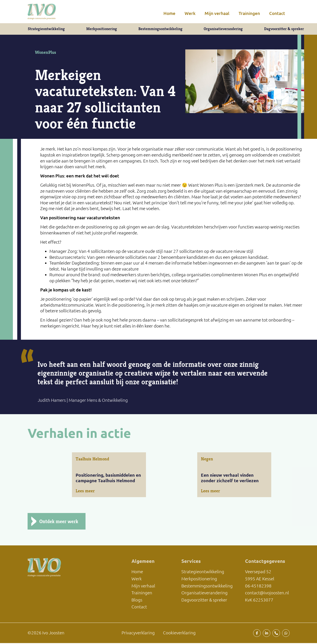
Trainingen (249, 13)
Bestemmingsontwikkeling (160, 29)
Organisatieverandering (223, 29)
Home (169, 13)
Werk (190, 13)
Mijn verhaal (217, 13)
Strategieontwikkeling (46, 29)
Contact (277, 13)
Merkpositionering (101, 29)
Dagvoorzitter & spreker (284, 29)
